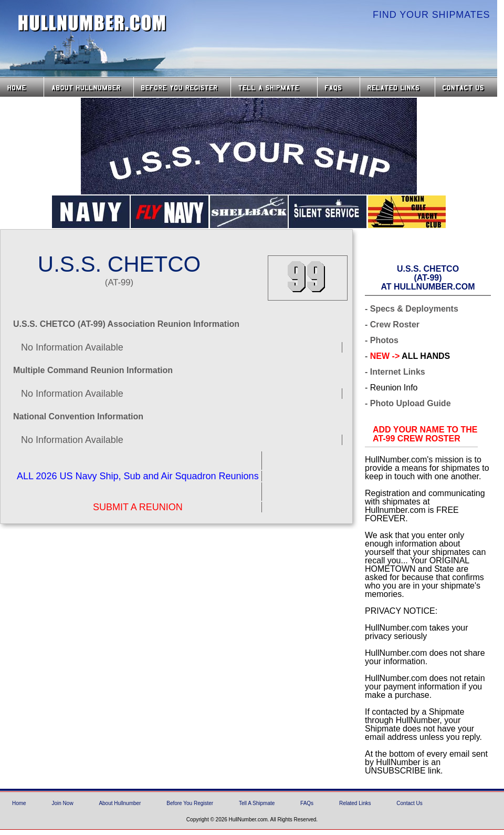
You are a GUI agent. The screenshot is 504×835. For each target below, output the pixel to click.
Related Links (397, 87)
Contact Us (467, 87)
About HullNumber (89, 87)
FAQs (339, 87)
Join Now (62, 803)
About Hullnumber (120, 803)
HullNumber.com (92, 23)
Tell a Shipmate (274, 87)
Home (22, 87)
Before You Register (190, 803)
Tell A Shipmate (257, 803)
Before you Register (182, 87)
